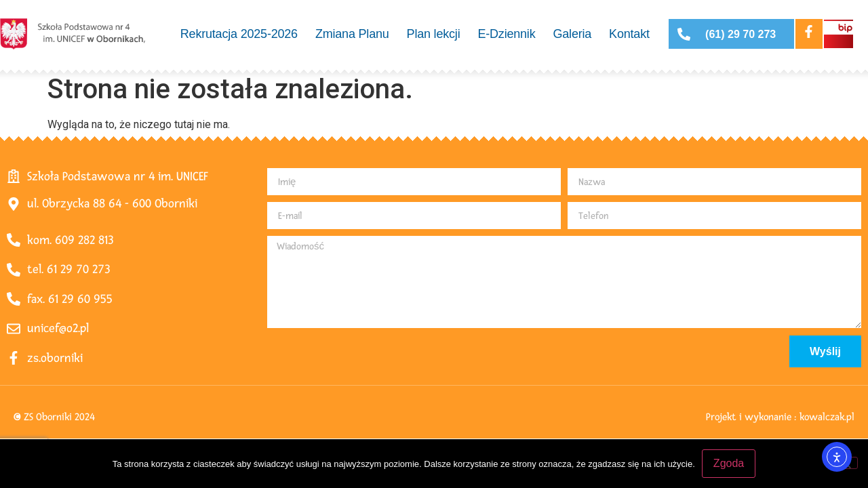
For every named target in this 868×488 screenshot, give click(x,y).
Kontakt (629, 34)
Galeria (572, 34)
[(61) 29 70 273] (684, 34)
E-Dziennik (506, 34)
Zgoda (729, 463)
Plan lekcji (434, 34)
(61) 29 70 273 (741, 34)
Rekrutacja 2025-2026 (239, 34)
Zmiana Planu (352, 34)
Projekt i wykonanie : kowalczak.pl (780, 417)
